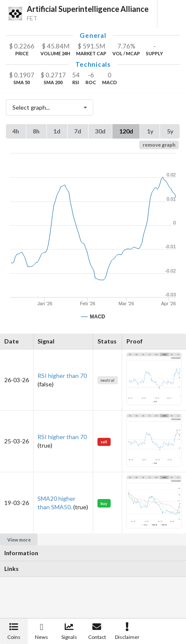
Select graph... (52, 108)
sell (104, 442)
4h (16, 131)
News (41, 631)
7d (78, 131)
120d (126, 131)
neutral (107, 380)
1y (150, 131)
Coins (14, 631)
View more (19, 540)
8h (36, 131)
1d (57, 131)
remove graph (159, 145)
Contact (97, 631)
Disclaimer (127, 631)
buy (104, 504)
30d (100, 131)
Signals (69, 631)
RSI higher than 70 (62, 376)
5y (170, 131)
